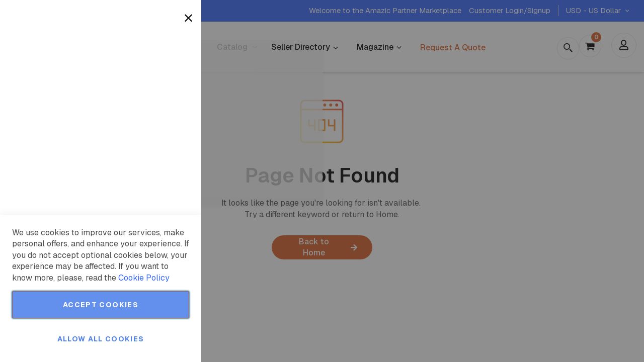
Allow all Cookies (101, 339)
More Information (160, 82)
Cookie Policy (144, 278)
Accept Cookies (101, 305)
